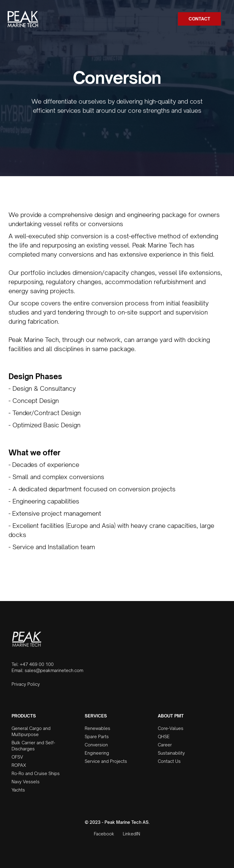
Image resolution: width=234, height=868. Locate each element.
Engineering (97, 753)
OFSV (17, 757)
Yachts (18, 790)
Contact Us (169, 761)
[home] (23, 19)
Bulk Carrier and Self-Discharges (33, 746)
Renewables (97, 728)
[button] (224, 19)
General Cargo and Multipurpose (31, 731)
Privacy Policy (26, 684)
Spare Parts (97, 736)
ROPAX (19, 765)
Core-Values (171, 728)
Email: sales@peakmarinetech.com (47, 670)
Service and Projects (106, 761)
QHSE (164, 736)
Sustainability (171, 753)
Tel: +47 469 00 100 (33, 664)
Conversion (96, 745)
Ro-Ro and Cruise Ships (36, 773)
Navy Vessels (26, 782)
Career (165, 745)
